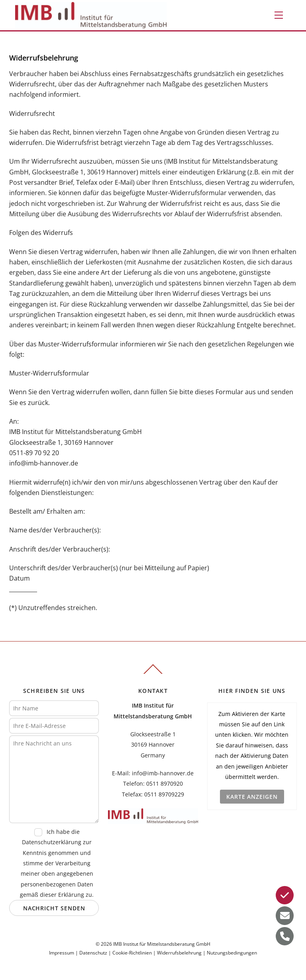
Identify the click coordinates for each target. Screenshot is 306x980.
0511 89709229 (164, 794)
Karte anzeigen (252, 797)
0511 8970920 (165, 783)
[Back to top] (153, 673)
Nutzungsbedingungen (232, 953)
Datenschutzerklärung (52, 842)
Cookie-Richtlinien (132, 953)
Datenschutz (93, 953)
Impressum (62, 953)
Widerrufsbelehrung (179, 953)
